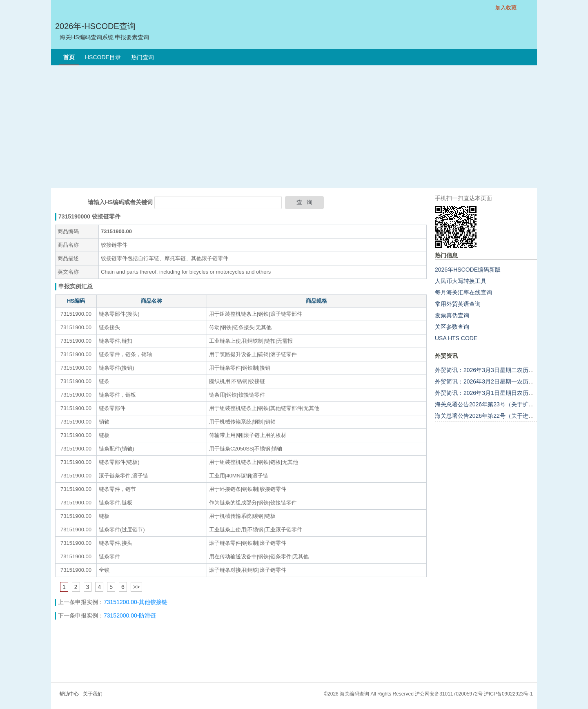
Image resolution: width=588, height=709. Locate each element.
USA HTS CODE (456, 338)
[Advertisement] (294, 127)
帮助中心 (69, 694)
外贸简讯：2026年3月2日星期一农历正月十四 (493, 381)
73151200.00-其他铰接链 (136, 602)
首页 (69, 57)
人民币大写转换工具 (461, 281)
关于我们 (93, 694)
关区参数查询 (452, 327)
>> (136, 587)
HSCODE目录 (103, 57)
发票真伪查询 (452, 315)
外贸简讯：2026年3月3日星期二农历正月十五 (493, 370)
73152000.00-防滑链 (130, 615)
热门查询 (143, 57)
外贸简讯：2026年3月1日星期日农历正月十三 (493, 393)
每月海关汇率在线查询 (463, 292)
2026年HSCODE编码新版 (468, 270)
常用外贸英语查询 (458, 304)
